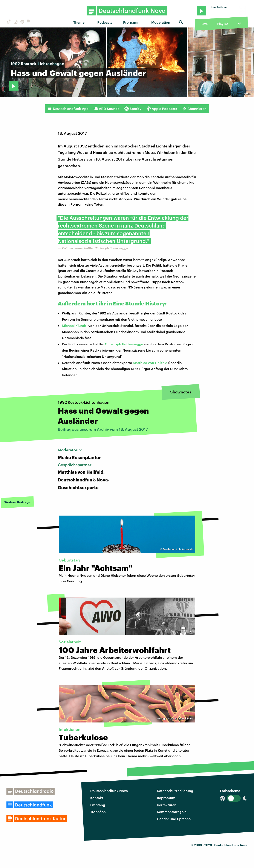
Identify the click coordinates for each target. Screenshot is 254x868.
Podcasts (105, 22)
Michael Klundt (74, 325)
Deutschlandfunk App (68, 109)
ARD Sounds (106, 109)
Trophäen (98, 812)
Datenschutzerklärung (175, 791)
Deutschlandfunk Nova (109, 791)
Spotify (133, 109)
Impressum (166, 798)
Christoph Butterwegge (124, 344)
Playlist (223, 24)
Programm (132, 22)
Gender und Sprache (174, 819)
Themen (80, 22)
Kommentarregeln (172, 812)
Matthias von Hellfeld (150, 363)
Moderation (161, 22)
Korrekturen (167, 805)
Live (205, 24)
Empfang (98, 805)
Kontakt (97, 798)
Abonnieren (194, 109)
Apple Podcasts (162, 109)
